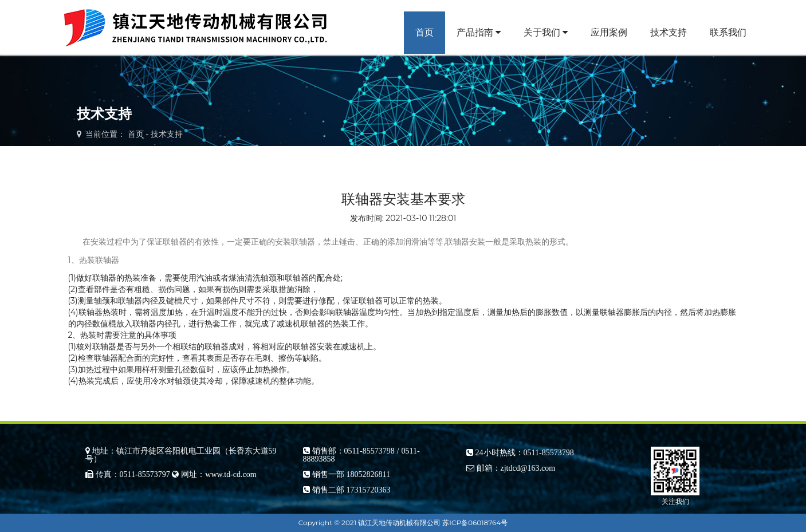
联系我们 (728, 32)
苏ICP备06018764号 (475, 523)
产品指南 (479, 32)
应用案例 (609, 32)
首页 (424, 32)
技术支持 (669, 32)
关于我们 (546, 32)
